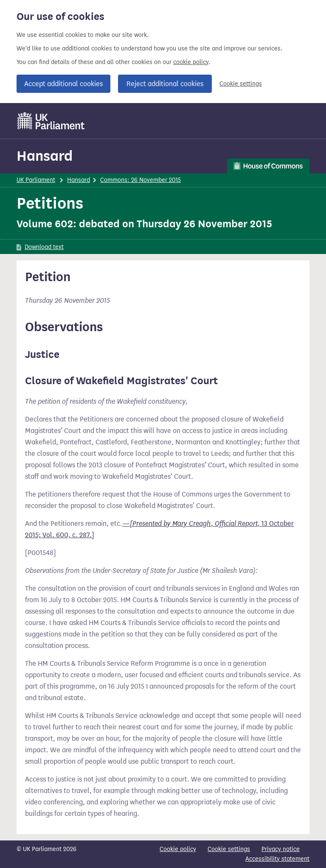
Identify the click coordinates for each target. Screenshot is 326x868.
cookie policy (191, 62)
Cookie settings (241, 84)
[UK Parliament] (51, 121)
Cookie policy (178, 849)
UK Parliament (36, 180)
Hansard (45, 156)
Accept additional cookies (63, 84)
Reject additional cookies (165, 84)
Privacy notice (281, 849)
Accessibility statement (277, 859)
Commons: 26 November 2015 (141, 180)
